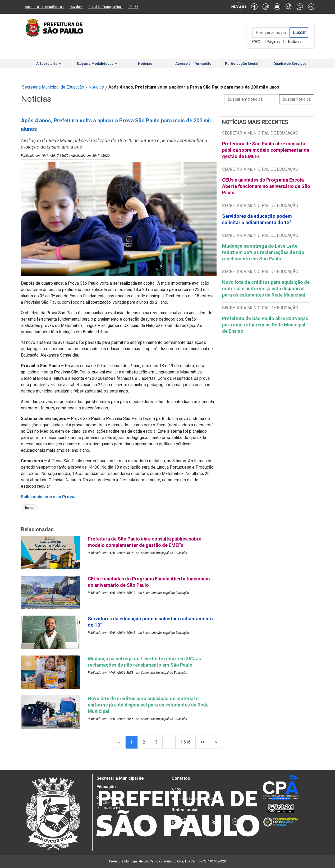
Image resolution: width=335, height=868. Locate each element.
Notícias (295, 41)
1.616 (185, 742)
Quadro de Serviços (290, 64)
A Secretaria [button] (49, 64)
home (29, 508)
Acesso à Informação (193, 64)
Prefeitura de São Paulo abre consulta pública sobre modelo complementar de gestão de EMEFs (266, 150)
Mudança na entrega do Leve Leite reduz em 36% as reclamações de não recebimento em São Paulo (263, 252)
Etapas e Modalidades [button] (97, 64)
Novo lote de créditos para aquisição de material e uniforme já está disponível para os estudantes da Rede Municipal (266, 288)
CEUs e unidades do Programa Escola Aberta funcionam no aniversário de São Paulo (266, 186)
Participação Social (242, 64)
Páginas (274, 41)
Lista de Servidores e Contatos (199, 799)
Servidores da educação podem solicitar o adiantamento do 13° (257, 219)
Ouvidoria (77, 7)
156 (178, 789)
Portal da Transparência (106, 7)
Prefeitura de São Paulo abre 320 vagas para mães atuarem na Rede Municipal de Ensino (265, 325)
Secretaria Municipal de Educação (53, 87)
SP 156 (134, 7)
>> (203, 742)
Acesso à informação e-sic (45, 7)
